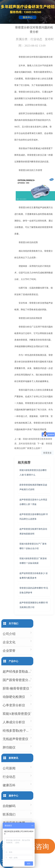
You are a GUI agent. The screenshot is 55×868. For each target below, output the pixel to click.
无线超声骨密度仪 (15, 739)
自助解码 (9, 806)
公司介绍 (9, 634)
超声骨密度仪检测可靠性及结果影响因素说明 (33, 531)
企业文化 (9, 642)
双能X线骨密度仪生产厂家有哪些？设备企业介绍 (33, 546)
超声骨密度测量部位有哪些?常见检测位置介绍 (34, 605)
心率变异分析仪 (14, 705)
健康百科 (9, 785)
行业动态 (36, 39)
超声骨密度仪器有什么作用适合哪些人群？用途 (33, 502)
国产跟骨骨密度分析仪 (17, 680)
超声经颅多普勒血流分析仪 (17, 671)
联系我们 (9, 814)
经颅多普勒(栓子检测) (17, 730)
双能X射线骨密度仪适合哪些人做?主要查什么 (33, 472)
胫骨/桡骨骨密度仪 (16, 688)
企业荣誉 (9, 650)
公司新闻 (9, 768)
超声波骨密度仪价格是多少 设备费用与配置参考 (34, 575)
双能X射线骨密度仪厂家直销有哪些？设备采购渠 (33, 561)
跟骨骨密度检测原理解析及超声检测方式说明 (33, 487)
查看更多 (47, 453)
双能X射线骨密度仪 (17, 714)
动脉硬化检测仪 (14, 697)
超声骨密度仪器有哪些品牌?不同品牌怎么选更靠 (34, 516)
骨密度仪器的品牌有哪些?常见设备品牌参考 (34, 590)
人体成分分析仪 (14, 722)
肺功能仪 (9, 747)
